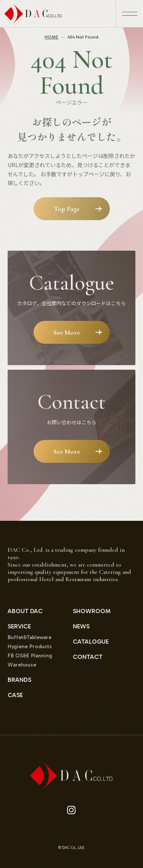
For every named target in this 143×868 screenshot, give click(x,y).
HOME (51, 37)
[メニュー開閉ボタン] (129, 14)
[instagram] (71, 810)
